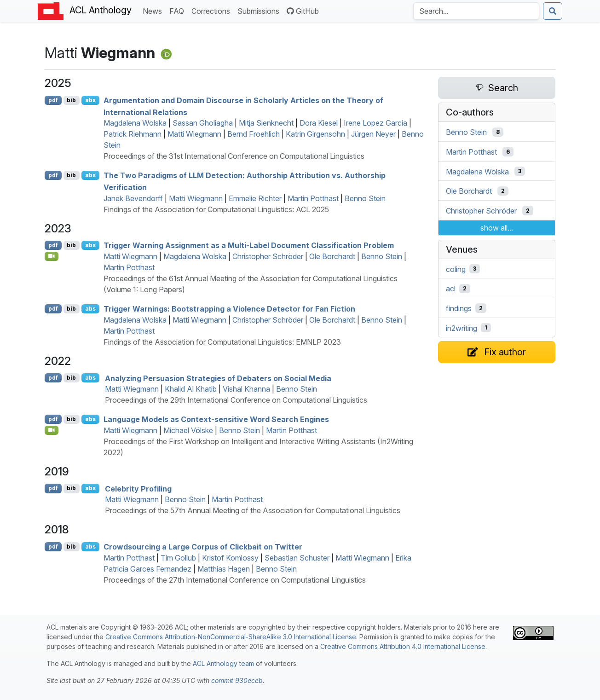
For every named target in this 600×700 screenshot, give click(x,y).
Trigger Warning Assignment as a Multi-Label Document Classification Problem (249, 245)
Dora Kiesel (319, 123)
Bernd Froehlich (254, 134)
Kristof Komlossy (230, 558)
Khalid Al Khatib (191, 389)
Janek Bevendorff (133, 198)
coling (456, 269)
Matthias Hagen (224, 569)
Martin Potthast (313, 198)
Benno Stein (365, 198)
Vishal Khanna (246, 389)
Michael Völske (188, 430)
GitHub (303, 11)
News (154, 10)
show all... (497, 228)
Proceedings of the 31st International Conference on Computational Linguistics (234, 156)
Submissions (260, 10)
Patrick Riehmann (133, 134)
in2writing (462, 328)
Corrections (213, 10)
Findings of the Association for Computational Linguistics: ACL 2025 (216, 209)
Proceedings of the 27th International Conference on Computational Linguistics (235, 580)
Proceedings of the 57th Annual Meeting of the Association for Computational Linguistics (253, 510)
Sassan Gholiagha (203, 123)
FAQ (179, 10)
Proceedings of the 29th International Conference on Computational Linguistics (236, 400)
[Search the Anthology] (476, 11)
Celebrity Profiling (138, 488)
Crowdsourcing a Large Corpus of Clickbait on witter (203, 547)
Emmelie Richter (255, 198)
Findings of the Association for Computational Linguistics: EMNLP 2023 (222, 342)
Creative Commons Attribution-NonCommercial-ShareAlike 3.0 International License (231, 637)
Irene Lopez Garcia (375, 123)
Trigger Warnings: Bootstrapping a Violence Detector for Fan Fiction (229, 309)
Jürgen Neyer (373, 134)
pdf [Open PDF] (53, 100)
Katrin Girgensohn (315, 134)
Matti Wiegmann (194, 134)
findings (459, 308)
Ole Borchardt (332, 256)
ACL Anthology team (223, 663)
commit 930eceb (237, 680)
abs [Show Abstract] (90, 100)
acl (451, 289)
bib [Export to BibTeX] (71, 100)
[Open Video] (52, 256)
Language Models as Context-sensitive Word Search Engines (216, 419)
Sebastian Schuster (297, 558)
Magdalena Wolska (135, 123)
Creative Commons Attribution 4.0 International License (403, 646)
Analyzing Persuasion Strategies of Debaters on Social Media (218, 378)
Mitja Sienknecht (266, 123)
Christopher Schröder (268, 256)
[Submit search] (553, 11)
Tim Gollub (178, 558)
